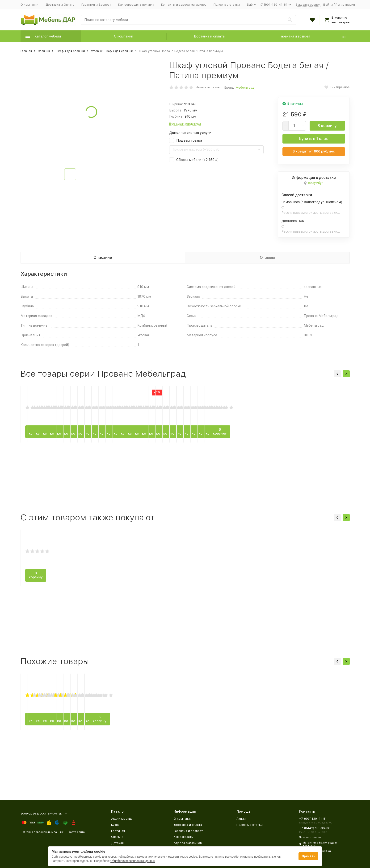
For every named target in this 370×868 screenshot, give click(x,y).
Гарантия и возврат (295, 36)
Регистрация (345, 5)
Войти (328, 5)
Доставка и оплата (209, 36)
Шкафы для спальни (70, 51)
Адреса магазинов (188, 843)
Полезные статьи (227, 5)
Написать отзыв (208, 87)
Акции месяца (122, 819)
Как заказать (183, 837)
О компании (29, 5)
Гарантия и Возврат (96, 5)
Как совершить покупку (136, 5)
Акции (241, 819)
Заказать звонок (308, 5)
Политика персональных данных (42, 832)
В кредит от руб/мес (314, 151)
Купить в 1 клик (314, 139)
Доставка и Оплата (60, 5)
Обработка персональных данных (133, 861)
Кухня (115, 825)
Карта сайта (77, 832)
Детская (117, 843)
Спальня (44, 51)
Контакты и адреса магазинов (184, 5)
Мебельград (245, 88)
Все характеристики (185, 124)
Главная (26, 51)
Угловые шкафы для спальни (112, 51)
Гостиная (118, 831)
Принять (308, 856)
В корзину (327, 126)
